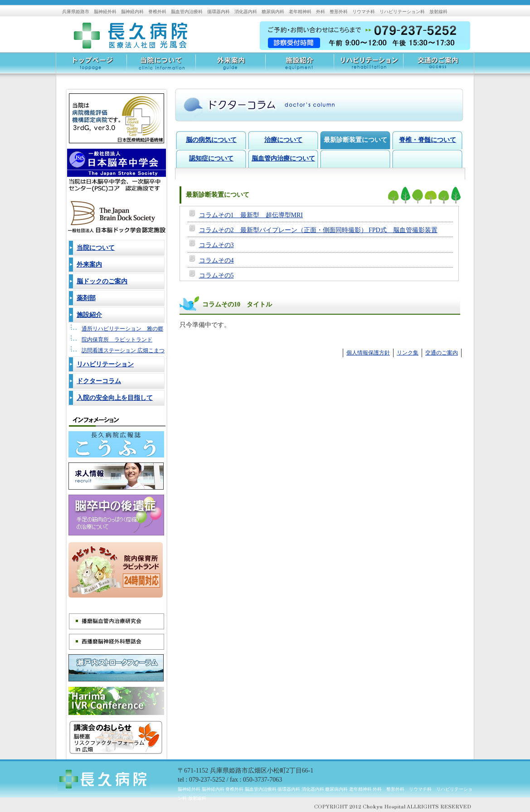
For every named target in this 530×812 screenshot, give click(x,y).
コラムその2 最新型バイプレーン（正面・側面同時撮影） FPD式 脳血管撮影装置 (318, 230)
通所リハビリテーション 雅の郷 (122, 329)
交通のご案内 (438, 66)
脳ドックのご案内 (102, 281)
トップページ (91, 66)
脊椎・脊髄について (428, 140)
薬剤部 (86, 298)
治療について (283, 140)
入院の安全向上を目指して (115, 398)
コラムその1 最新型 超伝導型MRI (251, 215)
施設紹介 (299, 66)
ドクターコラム (99, 381)
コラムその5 (216, 275)
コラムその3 (216, 245)
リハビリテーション (368, 66)
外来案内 (230, 66)
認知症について (211, 158)
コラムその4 (216, 260)
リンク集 (408, 353)
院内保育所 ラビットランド (117, 340)
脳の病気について (211, 140)
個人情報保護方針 (368, 353)
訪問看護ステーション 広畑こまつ (123, 350)
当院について (161, 66)
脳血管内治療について (283, 158)
